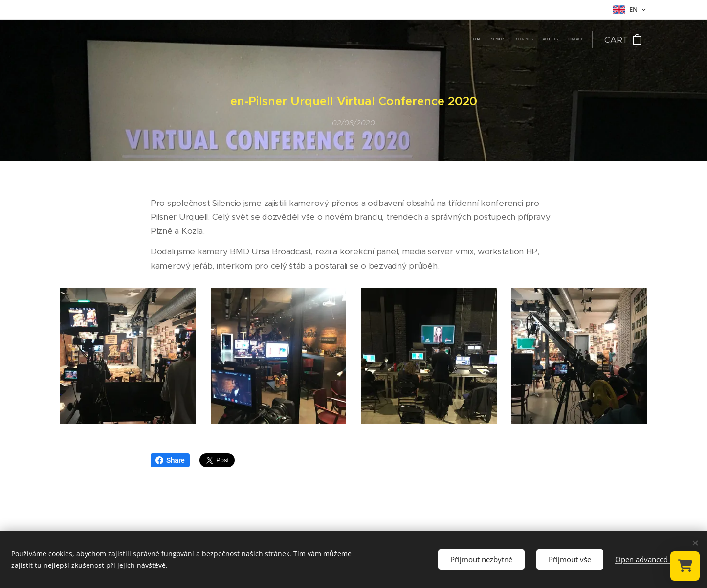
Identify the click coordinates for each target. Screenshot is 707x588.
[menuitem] (544, 40)
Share (170, 460)
